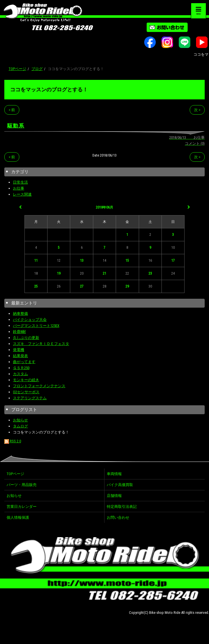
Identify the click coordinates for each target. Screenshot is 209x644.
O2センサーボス (26, 392)
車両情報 (114, 474)
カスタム (20, 374)
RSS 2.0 (13, 441)
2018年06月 (105, 207)
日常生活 (20, 182)
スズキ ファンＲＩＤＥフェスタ (41, 344)
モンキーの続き (26, 380)
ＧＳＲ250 (21, 368)
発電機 (19, 350)
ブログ (37, 69)
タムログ (20, 426)
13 (82, 261)
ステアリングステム (30, 398)
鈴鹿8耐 (19, 332)
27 (82, 286)
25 (36, 286)
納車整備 (20, 314)
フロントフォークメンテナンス (39, 386)
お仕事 (19, 188)
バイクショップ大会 (30, 320)
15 (127, 261)
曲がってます (24, 362)
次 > (197, 110)
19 (59, 273)
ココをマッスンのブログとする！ (49, 89)
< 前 (12, 110)
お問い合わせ (118, 517)
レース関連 (22, 194)
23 (150, 273)
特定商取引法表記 (122, 507)
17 (173, 261)
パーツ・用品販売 (22, 485)
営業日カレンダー (22, 507)
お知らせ (20, 420)
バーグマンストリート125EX (36, 326)
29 (127, 286)
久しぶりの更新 (26, 338)
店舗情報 (114, 496)
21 (105, 273)
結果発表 (20, 356)
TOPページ (17, 69)
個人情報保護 (18, 517)
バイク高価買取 (120, 485)
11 (36, 261)
